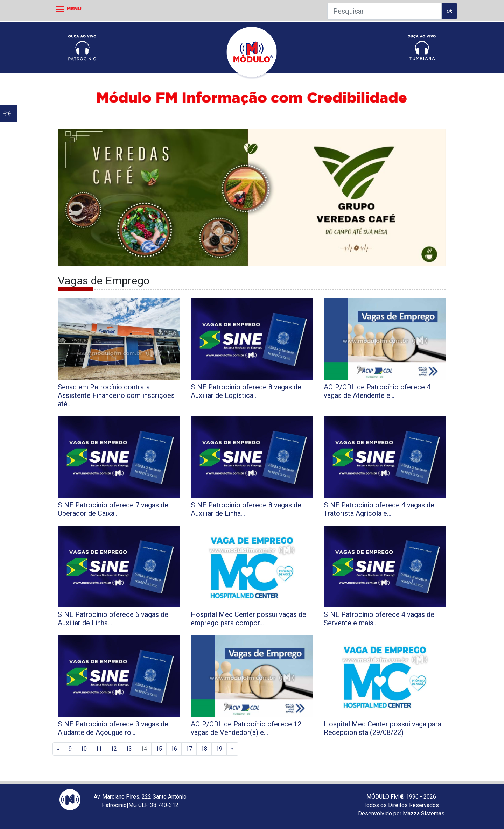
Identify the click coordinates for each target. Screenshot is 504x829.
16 (174, 749)
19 (219, 749)
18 (204, 749)
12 (114, 749)
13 (129, 749)
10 (84, 749)
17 (189, 749)
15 (159, 749)
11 (99, 749)
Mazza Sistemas (424, 813)
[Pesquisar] (384, 11)
